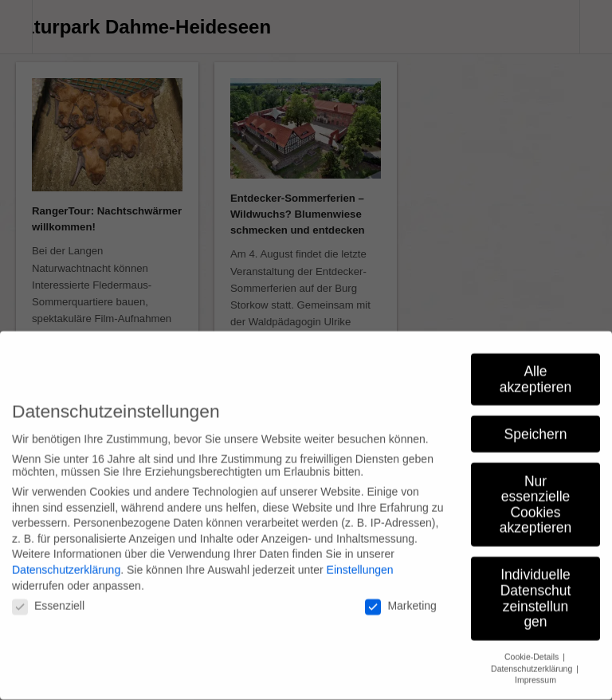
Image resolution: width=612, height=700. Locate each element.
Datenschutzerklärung (66, 560)
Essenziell (48, 596)
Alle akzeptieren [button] (535, 369)
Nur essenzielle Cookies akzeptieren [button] (535, 494)
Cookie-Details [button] (533, 647)
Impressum (535, 670)
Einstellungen (360, 560)
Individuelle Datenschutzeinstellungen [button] (536, 588)
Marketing (400, 596)
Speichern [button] (536, 423)
